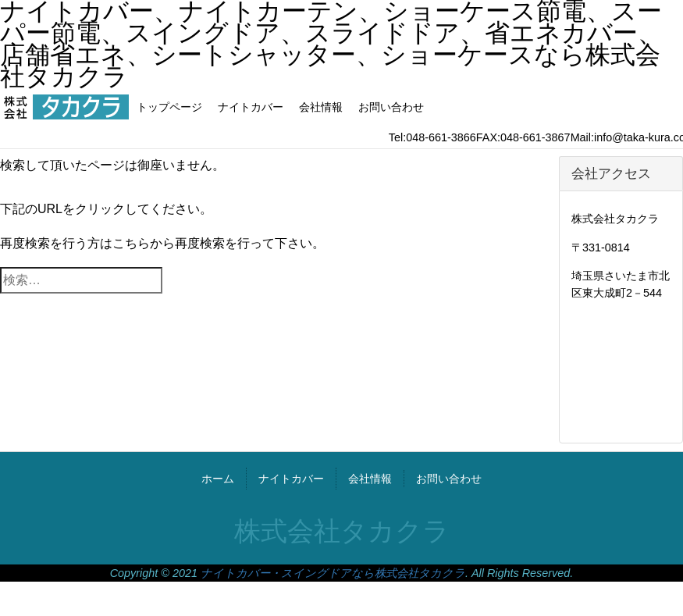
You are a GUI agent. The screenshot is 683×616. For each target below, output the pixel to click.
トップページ (169, 107)
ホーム (218, 479)
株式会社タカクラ (342, 531)
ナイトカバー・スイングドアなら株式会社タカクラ (333, 573)
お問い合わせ (391, 107)
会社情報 (321, 107)
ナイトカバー (251, 107)
